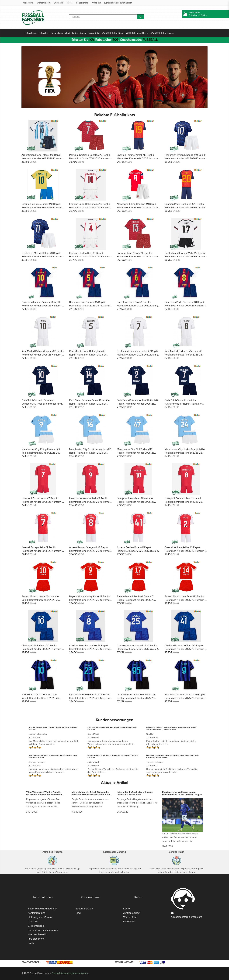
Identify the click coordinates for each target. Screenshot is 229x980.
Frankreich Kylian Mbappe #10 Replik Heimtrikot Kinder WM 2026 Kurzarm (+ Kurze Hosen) (185, 158)
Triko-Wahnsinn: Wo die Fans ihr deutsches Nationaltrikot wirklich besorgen (44, 795)
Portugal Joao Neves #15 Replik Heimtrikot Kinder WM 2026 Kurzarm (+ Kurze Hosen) (137, 257)
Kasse (70, 3)
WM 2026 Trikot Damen (162, 33)
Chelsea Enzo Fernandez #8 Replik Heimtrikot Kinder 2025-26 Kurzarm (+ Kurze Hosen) (90, 649)
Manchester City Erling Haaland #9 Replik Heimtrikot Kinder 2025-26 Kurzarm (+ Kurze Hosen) (41, 453)
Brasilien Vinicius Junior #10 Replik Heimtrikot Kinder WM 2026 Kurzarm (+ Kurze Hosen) (42, 208)
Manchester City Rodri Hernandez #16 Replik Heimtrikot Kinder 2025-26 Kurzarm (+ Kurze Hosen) (90, 453)
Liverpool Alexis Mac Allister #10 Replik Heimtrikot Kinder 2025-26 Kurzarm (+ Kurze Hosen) (136, 502)
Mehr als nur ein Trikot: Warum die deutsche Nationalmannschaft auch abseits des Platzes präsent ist (91, 795)
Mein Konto (28, 3)
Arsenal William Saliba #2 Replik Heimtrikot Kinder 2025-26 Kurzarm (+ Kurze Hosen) (186, 551)
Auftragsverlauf (132, 913)
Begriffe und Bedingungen (43, 909)
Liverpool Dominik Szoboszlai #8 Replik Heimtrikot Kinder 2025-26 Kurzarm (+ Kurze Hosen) (183, 502)
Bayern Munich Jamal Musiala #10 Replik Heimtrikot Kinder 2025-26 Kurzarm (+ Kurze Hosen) (40, 600)
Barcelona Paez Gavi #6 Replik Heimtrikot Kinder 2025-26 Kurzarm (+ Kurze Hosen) (138, 306)
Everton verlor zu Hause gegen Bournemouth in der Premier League (182, 793)
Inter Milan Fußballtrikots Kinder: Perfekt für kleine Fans (135, 793)
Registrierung (82, 3)
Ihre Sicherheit (36, 939)
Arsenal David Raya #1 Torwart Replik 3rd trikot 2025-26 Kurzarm (53, 728)
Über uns (33, 922)
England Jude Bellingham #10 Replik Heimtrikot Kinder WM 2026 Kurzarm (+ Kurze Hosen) (90, 208)
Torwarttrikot (94, 33)
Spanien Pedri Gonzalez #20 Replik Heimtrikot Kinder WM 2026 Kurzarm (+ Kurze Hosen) (185, 208)
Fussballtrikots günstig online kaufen (70, 973)
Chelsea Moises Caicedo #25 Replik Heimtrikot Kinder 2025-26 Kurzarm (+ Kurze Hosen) (138, 649)
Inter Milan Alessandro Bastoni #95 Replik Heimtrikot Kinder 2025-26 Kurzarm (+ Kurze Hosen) (136, 698)
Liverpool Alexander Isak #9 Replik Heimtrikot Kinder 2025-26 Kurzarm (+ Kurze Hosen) (90, 502)
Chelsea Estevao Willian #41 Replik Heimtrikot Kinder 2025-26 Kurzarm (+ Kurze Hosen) (186, 649)
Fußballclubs (31, 33)
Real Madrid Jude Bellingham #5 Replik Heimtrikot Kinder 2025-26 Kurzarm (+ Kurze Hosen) (88, 355)
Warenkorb (59, 3)
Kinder (75, 33)
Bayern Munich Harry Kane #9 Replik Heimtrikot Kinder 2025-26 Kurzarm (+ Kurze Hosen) (90, 600)
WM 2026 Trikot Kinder (113, 33)
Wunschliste (130, 917)
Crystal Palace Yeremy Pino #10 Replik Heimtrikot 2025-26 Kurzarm (113, 756)
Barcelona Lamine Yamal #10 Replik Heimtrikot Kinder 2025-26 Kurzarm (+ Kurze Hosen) (43, 306)
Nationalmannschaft (60, 33)
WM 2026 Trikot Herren (138, 33)
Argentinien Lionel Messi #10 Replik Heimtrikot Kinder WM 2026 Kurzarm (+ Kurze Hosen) (42, 158)
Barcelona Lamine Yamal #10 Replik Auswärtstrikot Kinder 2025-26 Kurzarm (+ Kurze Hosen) (171, 728)
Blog (78, 913)
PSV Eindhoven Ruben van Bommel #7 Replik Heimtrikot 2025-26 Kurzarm (53, 756)
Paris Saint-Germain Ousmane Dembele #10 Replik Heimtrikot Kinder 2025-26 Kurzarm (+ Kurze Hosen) (43, 404)
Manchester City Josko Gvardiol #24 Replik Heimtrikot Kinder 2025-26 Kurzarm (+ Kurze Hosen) (185, 453)
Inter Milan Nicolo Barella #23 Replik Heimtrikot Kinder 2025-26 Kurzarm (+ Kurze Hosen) (90, 698)
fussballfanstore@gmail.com (118, 3)
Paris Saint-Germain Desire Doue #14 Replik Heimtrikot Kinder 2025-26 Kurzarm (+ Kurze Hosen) (89, 404)
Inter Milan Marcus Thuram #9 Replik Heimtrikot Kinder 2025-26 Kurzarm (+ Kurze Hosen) (186, 698)
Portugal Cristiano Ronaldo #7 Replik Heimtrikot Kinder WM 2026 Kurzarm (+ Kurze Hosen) (90, 158)
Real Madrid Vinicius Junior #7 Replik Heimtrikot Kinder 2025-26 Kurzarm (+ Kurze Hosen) (138, 355)
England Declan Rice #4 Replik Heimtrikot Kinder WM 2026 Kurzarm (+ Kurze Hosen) (90, 257)
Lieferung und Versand (40, 917)
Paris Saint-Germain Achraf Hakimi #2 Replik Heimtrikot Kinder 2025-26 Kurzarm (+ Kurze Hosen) (138, 404)
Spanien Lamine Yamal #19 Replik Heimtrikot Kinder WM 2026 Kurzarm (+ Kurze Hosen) (137, 158)
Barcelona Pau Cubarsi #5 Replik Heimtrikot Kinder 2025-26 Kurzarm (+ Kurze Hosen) (90, 306)
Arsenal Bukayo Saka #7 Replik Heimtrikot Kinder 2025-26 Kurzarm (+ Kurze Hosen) (43, 551)
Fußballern (44, 33)
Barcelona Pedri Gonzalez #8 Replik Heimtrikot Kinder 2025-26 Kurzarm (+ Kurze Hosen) (186, 306)
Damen (83, 33)
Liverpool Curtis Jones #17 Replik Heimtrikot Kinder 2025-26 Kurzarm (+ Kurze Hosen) (172, 756)
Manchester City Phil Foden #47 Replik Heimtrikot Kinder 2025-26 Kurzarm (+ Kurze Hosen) (136, 453)
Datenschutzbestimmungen (43, 930)
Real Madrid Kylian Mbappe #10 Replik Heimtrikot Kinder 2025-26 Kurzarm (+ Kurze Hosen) (43, 355)
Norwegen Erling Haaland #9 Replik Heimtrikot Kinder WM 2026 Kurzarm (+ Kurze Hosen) (137, 208)
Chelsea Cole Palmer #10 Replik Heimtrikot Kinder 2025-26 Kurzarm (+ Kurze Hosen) (43, 649)
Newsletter (129, 922)
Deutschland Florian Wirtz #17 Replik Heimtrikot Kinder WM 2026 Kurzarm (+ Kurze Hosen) (185, 257)
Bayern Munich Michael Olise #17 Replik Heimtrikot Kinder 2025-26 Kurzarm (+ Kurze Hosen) (136, 600)
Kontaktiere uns (36, 913)
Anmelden (96, 3)
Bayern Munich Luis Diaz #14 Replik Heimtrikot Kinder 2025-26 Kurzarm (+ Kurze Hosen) (186, 600)
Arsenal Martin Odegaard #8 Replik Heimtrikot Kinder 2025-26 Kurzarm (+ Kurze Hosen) (90, 551)
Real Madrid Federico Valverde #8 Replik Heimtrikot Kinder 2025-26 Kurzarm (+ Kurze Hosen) (183, 355)
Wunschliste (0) (44, 3)
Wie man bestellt (37, 934)
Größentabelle (36, 926)
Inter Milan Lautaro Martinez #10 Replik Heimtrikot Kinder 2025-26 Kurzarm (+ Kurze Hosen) (40, 698)
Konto (127, 909)
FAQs (31, 943)
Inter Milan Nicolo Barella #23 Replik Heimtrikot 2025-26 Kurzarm (112, 728)
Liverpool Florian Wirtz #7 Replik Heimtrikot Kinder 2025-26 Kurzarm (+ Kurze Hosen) (43, 502)
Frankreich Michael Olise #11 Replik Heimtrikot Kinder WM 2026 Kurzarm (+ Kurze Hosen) (42, 257)
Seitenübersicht (84, 909)
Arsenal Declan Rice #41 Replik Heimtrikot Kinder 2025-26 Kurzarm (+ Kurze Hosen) (138, 551)
